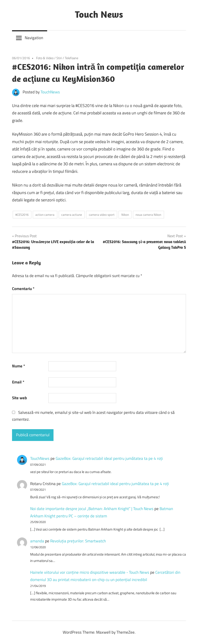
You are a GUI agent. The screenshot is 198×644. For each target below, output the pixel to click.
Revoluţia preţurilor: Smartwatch (78, 541)
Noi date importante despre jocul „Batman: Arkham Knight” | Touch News (92, 509)
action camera (45, 215)
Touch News (99, 14)
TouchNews (50, 92)
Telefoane (72, 58)
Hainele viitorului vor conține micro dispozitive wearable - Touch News (90, 572)
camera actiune (72, 215)
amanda (37, 541)
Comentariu (23, 289)
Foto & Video (45, 58)
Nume (19, 366)
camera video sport (102, 215)
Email (18, 382)
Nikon (125, 215)
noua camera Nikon (148, 215)
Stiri (59, 58)
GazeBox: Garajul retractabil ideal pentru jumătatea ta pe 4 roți (109, 458)
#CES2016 (22, 215)
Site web (19, 398)
